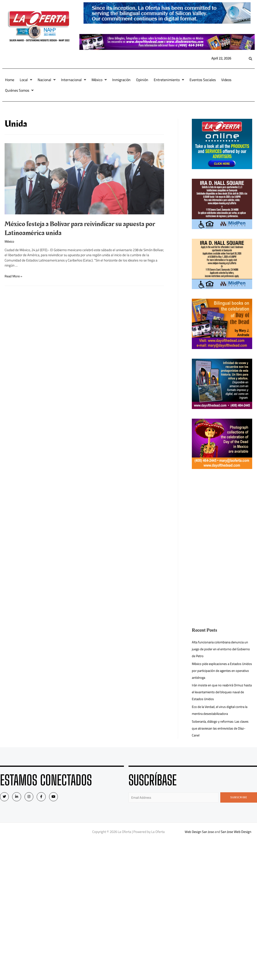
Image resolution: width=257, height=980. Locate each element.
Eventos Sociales (203, 80)
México (99, 80)
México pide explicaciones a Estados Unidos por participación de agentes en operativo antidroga (220, 671)
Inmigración (121, 80)
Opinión (142, 80)
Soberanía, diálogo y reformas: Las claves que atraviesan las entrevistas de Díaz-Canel (222, 728)
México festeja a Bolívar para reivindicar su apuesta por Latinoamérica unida (80, 229)
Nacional (47, 80)
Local (26, 80)
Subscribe (239, 797)
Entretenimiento (169, 80)
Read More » (14, 276)
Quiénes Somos (19, 90)
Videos (226, 80)
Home (10, 80)
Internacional (74, 80)
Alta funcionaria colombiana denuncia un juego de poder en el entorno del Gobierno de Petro (221, 649)
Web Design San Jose (200, 832)
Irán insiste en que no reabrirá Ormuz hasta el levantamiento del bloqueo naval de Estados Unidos (222, 692)
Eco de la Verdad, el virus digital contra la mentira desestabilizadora (221, 710)
